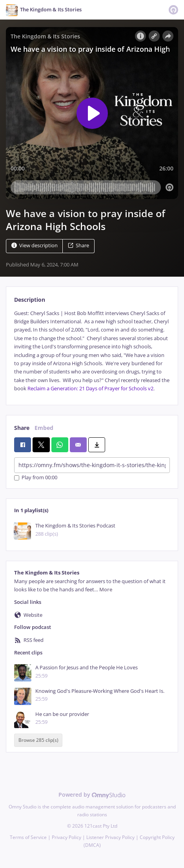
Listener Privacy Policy (110, 837)
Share (78, 246)
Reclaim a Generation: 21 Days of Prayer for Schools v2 (90, 389)
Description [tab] (30, 300)
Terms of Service (28, 837)
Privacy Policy (66, 837)
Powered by (92, 795)
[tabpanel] (92, 351)
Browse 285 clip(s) (38, 740)
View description (35, 246)
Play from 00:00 (36, 478)
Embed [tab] (44, 428)
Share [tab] (22, 428)
